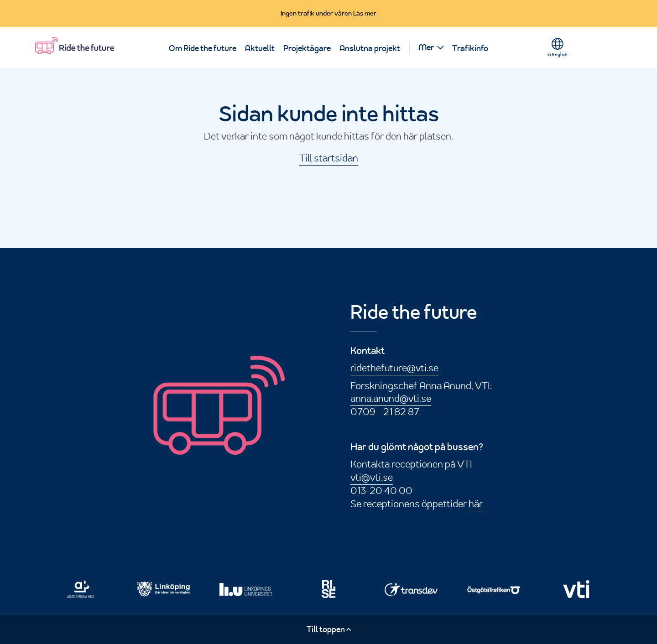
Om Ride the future (203, 48)
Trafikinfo (470, 48)
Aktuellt (260, 48)
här (476, 504)
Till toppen (329, 629)
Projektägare (307, 48)
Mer (426, 47)
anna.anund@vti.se (391, 398)
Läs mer (365, 13)
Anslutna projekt (370, 48)
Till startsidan (329, 158)
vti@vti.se (372, 477)
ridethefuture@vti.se (394, 368)
